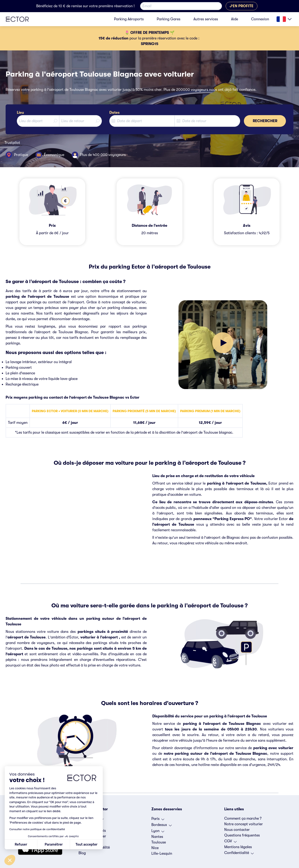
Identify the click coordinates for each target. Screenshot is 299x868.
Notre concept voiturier (244, 824)
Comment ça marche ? (243, 818)
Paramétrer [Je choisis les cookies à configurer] (54, 845)
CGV (230, 842)
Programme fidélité (94, 847)
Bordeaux (162, 826)
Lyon (158, 832)
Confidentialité (239, 854)
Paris (158, 820)
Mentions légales (238, 847)
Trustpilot (12, 143)
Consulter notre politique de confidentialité (37, 829)
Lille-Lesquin (162, 854)
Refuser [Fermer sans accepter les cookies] (21, 845)
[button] (10, 860)
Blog (82, 853)
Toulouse (159, 842)
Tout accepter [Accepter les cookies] (86, 845)
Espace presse (90, 842)
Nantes (157, 837)
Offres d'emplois (92, 831)
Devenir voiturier (92, 836)
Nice (155, 848)
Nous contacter (237, 830)
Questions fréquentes (242, 835)
